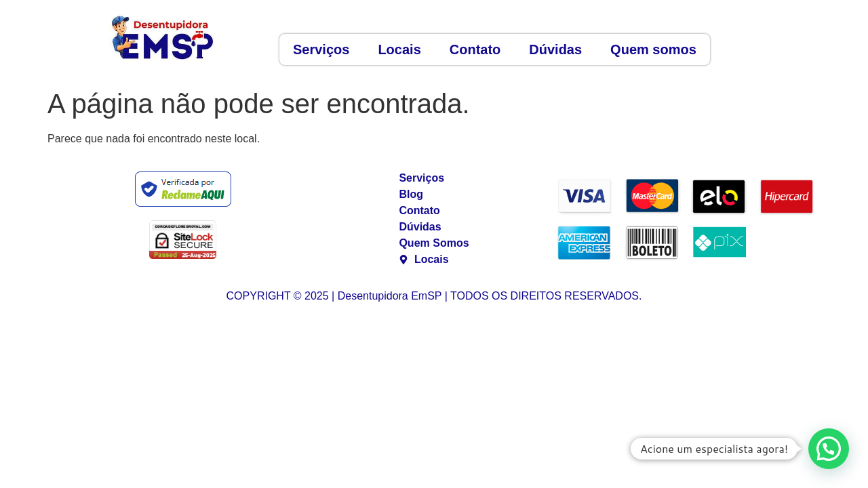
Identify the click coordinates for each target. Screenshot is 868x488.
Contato (475, 49)
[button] (829, 449)
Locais (399, 49)
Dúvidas (555, 49)
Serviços (321, 49)
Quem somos (653, 49)
